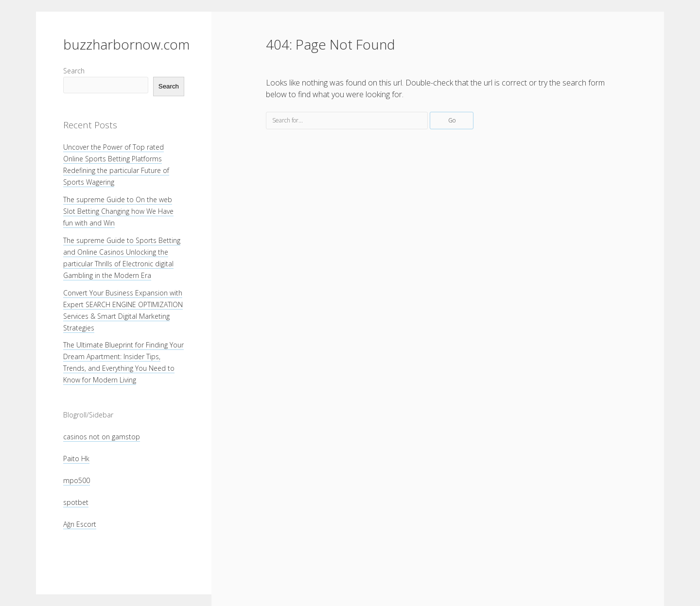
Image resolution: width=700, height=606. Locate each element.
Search (74, 71)
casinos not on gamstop (102, 437)
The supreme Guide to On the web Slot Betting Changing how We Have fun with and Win (118, 211)
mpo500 (77, 480)
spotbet (76, 502)
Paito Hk (76, 459)
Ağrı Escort (80, 524)
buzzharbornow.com (126, 44)
